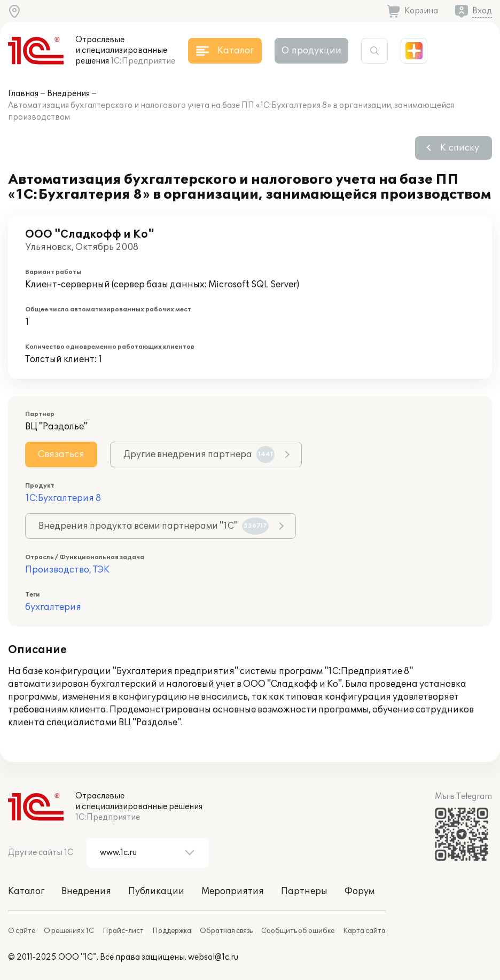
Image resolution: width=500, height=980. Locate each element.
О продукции (311, 51)
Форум (360, 891)
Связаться (61, 454)
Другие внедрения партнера (199, 454)
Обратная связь (226, 931)
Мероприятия (233, 891)
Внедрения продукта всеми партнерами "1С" (154, 526)
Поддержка (172, 931)
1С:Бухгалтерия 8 (63, 498)
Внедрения (68, 94)
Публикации (156, 891)
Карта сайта (364, 931)
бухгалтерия (53, 607)
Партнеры (304, 891)
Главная (23, 94)
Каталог (26, 891)
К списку (460, 148)
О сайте (22, 931)
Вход (482, 11)
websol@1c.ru (213, 957)
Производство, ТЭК (67, 570)
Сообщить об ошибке (298, 931)
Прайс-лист (123, 931)
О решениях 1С (69, 931)
